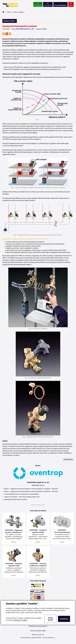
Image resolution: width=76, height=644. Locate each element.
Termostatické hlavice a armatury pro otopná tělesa (21, 494)
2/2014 (44, 29)
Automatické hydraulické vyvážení (15, 499)
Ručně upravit (50, 619)
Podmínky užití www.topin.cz (38, 626)
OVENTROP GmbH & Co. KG (25, 29)
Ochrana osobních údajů (38, 631)
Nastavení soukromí (38, 635)
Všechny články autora (38, 505)
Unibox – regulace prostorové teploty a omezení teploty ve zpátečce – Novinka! (30, 489)
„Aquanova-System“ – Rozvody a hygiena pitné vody (21, 497)
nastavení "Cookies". (21, 620)
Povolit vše (64, 619)
